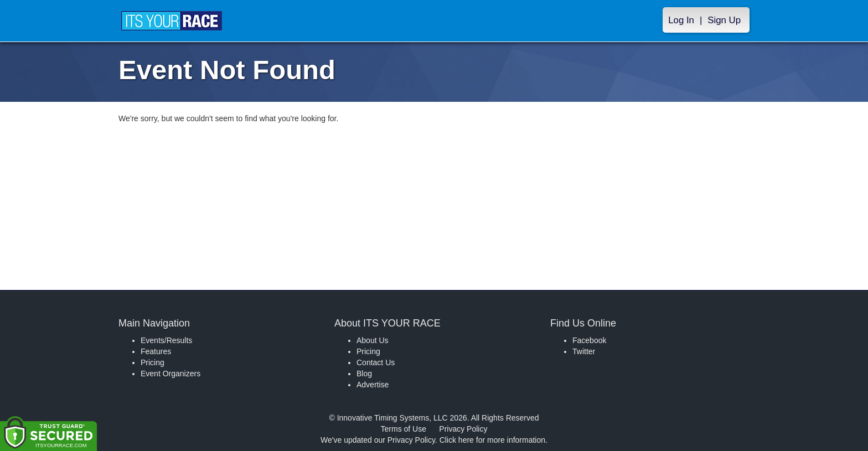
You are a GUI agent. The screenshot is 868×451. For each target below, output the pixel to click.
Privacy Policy (463, 429)
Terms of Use (404, 429)
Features (156, 351)
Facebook (589, 340)
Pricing (153, 362)
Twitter (584, 351)
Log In (681, 20)
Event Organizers (170, 374)
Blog (364, 374)
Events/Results (166, 340)
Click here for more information (492, 440)
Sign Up (724, 20)
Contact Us (376, 362)
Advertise (373, 385)
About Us (373, 340)
